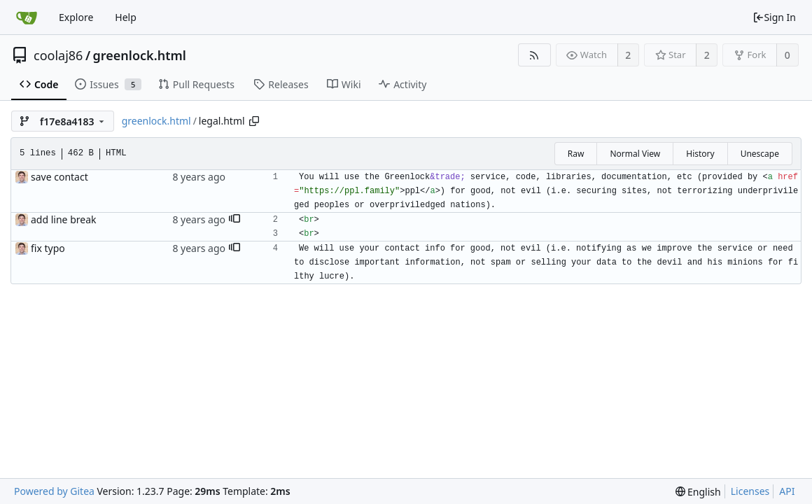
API (787, 491)
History (700, 154)
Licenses (750, 491)
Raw (576, 154)
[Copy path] (254, 121)
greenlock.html (140, 55)
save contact (59, 177)
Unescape (760, 154)
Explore (76, 17)
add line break (63, 219)
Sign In (774, 17)
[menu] (698, 492)
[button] (234, 220)
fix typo (48, 248)
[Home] (27, 17)
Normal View (635, 154)
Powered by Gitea (54, 491)
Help (126, 17)
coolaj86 (58, 55)
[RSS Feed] (534, 55)
